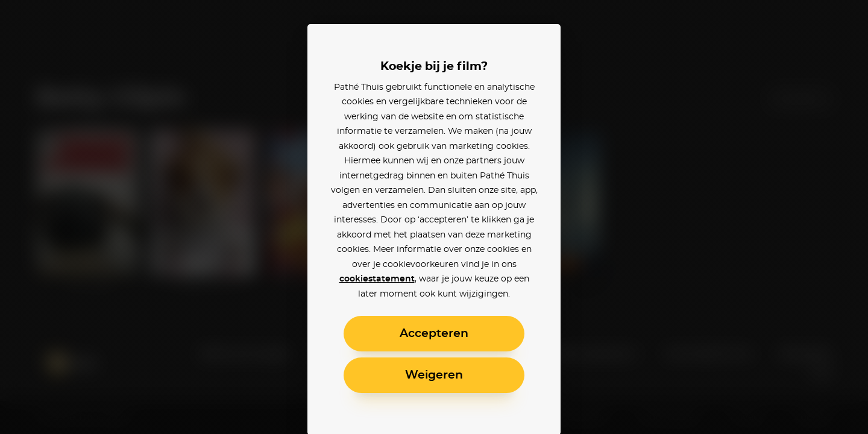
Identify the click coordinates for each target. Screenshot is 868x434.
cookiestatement (377, 279)
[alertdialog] (434, 217)
